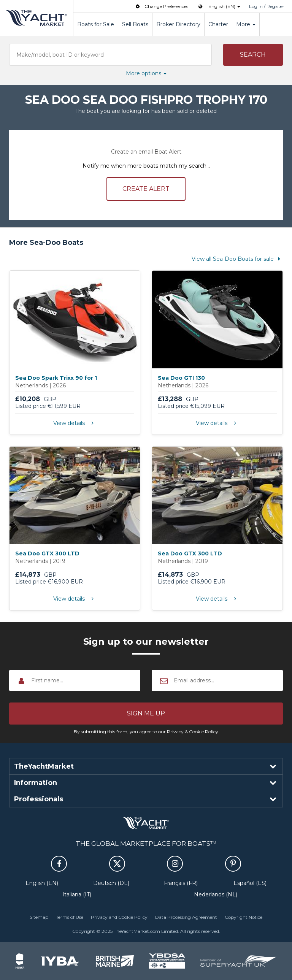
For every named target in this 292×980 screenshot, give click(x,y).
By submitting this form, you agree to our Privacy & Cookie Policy (146, 732)
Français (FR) (181, 883)
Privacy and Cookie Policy (119, 917)
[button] (253, 55)
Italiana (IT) (77, 894)
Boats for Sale (96, 24)
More (246, 24)
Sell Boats (135, 24)
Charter (218, 24)
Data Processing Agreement (186, 917)
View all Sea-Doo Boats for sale (237, 259)
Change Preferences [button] (161, 6)
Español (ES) (250, 883)
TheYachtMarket (36, 18)
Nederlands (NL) (216, 894)
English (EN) (42, 883)
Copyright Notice (244, 917)
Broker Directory (178, 24)
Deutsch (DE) (111, 883)
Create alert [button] (146, 189)
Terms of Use (70, 917)
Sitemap (39, 917)
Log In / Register (267, 6)
